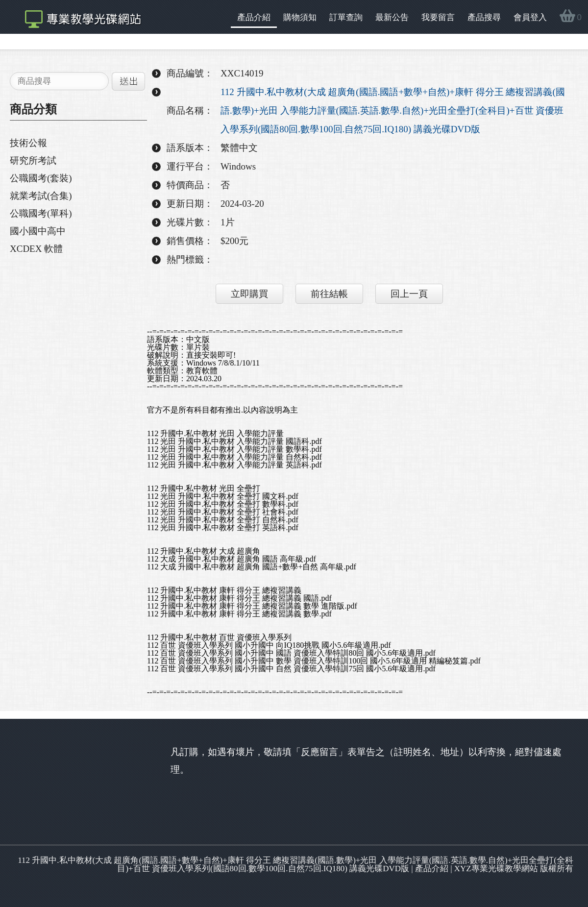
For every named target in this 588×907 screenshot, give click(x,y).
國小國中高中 (38, 231)
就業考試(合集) (41, 196)
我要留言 (438, 17)
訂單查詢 (346, 17)
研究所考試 (33, 160)
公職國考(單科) (41, 213)
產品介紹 (254, 17)
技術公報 (28, 143)
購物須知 (300, 17)
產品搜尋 (484, 17)
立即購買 (249, 294)
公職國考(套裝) (41, 178)
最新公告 (392, 17)
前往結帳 (329, 294)
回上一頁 (409, 294)
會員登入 (530, 17)
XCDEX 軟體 (36, 249)
